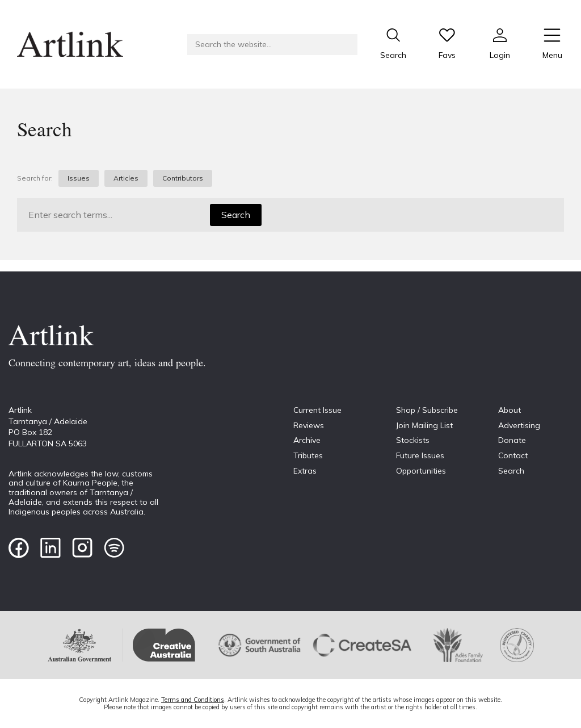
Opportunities (421, 471)
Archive (307, 440)
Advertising (519, 425)
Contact (513, 455)
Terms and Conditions (193, 700)
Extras (305, 471)
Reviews (309, 425)
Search (236, 215)
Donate (512, 440)
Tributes (308, 455)
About (510, 410)
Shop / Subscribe (427, 410)
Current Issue (317, 410)
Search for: (35, 178)
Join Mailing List (424, 425)
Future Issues (420, 455)
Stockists (413, 440)
